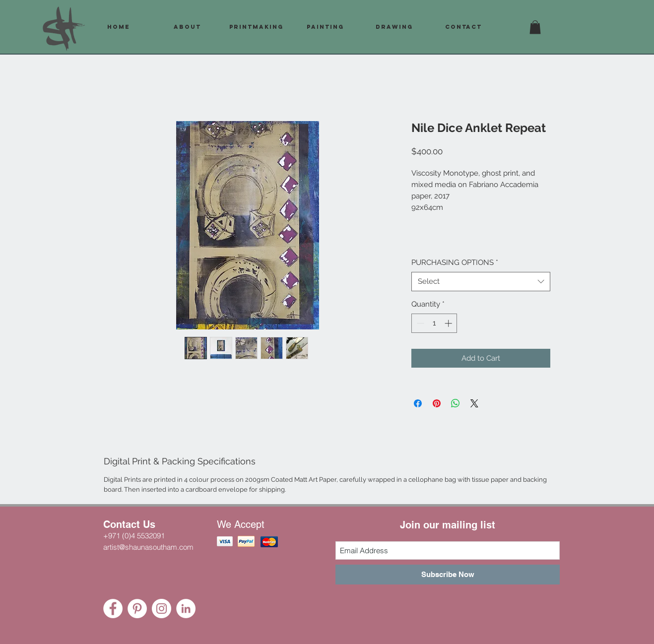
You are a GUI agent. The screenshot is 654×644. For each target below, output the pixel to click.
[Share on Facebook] (418, 403)
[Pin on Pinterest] (437, 403)
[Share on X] (474, 403)
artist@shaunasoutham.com (148, 547)
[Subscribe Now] (448, 575)
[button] (535, 27)
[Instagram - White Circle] (162, 609)
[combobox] (481, 282)
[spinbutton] (434, 323)
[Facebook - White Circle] (113, 609)
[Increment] (449, 323)
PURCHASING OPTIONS (455, 262)
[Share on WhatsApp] (456, 403)
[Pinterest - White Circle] (137, 609)
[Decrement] (420, 323)
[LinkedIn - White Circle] (186, 609)
